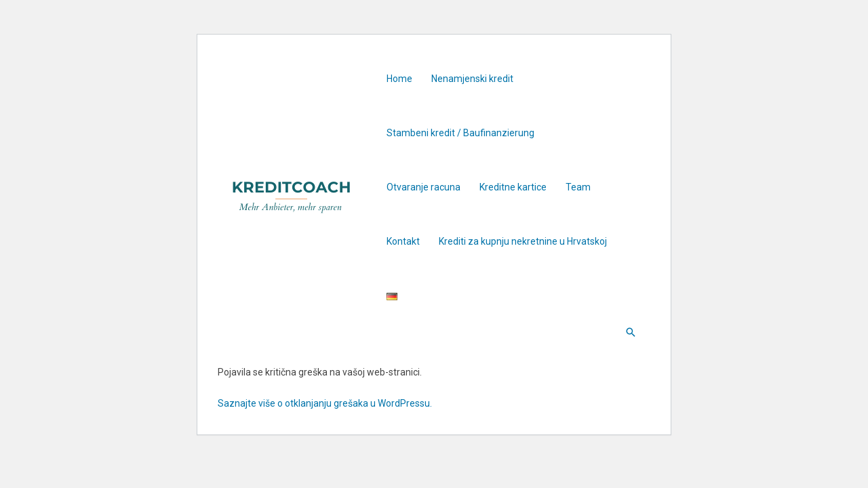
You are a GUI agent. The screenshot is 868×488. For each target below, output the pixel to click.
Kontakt (403, 241)
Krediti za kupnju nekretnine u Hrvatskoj (523, 241)
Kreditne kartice (513, 187)
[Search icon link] (631, 332)
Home (399, 79)
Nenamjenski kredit (472, 79)
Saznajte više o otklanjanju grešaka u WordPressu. (325, 403)
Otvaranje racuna (423, 187)
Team (578, 187)
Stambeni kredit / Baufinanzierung (460, 133)
